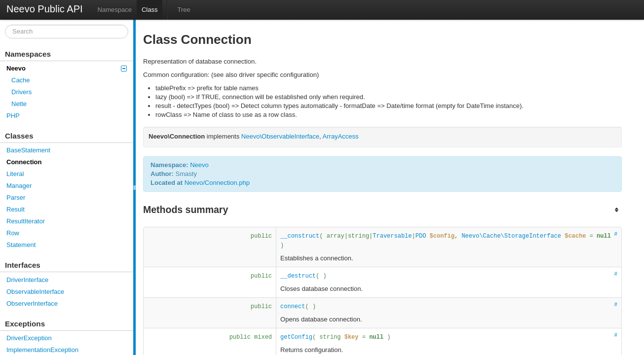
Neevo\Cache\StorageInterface (511, 236)
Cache (21, 80)
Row (13, 233)
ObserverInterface (32, 303)
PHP (13, 116)
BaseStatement (28, 150)
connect (293, 307)
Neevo (67, 68)
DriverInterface (27, 280)
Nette (19, 104)
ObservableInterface (35, 292)
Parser (16, 197)
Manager (19, 186)
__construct (300, 236)
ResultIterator (26, 221)
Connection (24, 162)
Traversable (392, 236)
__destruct (298, 276)
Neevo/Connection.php (217, 183)
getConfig (296, 337)
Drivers (21, 92)
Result (16, 209)
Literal (15, 174)
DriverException (29, 338)
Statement (21, 245)
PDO (421, 236)
